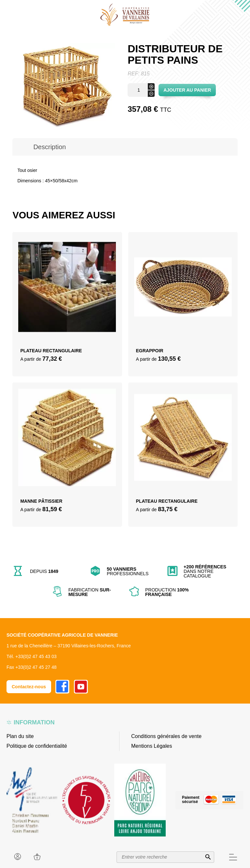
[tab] (49, 147)
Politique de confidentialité (37, 746)
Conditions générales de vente (166, 736)
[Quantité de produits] (141, 90)
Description (49, 147)
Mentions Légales (152, 746)
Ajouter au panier (187, 90)
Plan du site (20, 736)
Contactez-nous (29, 687)
